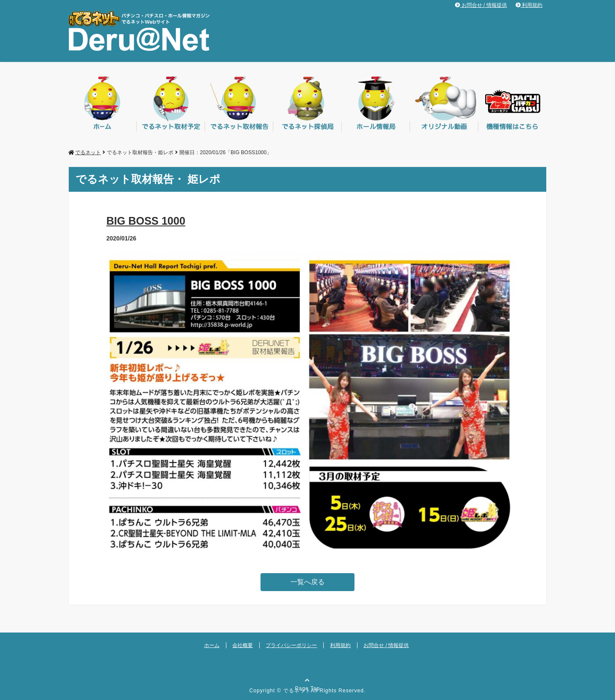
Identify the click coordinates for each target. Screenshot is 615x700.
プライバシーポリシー (291, 645)
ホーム (212, 645)
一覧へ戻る (307, 582)
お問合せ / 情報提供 (481, 5)
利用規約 (529, 5)
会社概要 (243, 645)
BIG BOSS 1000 (146, 221)
